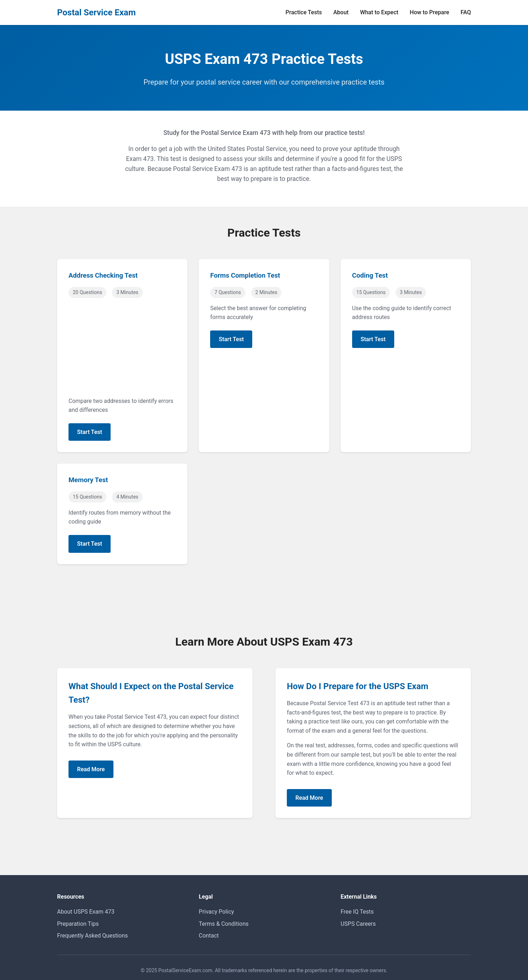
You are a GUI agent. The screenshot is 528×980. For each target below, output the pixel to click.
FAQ (466, 12)
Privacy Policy (216, 912)
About (341, 12)
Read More (91, 769)
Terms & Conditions (224, 924)
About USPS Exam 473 (86, 912)
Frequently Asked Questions (92, 936)
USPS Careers (358, 924)
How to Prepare (430, 12)
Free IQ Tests (357, 912)
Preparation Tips (78, 924)
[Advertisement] (122, 348)
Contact (209, 936)
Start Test (90, 432)
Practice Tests (304, 12)
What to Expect (379, 12)
